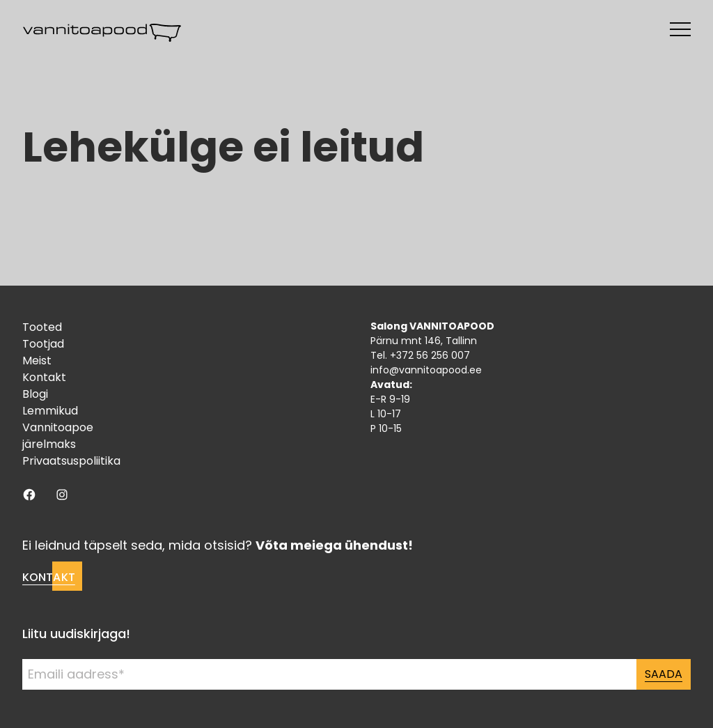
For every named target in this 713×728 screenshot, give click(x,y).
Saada (664, 674)
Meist (37, 361)
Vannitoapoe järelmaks (58, 436)
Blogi (35, 394)
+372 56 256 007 (430, 355)
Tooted (42, 327)
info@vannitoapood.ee (426, 370)
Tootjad (43, 344)
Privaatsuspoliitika (71, 461)
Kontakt (44, 377)
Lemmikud (50, 411)
